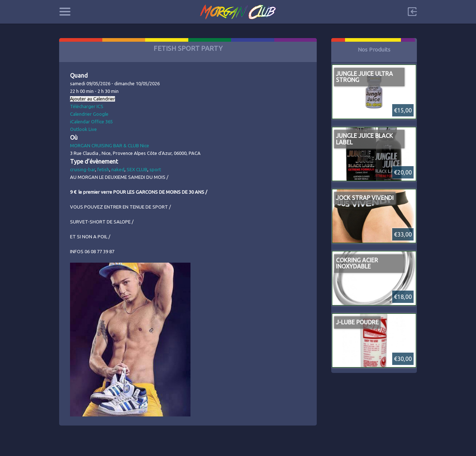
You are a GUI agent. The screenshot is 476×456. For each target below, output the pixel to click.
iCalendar (80, 122)
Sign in (412, 12)
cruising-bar (83, 169)
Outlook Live (83, 129)
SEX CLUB (137, 169)
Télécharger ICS (87, 106)
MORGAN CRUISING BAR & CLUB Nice (110, 145)
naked (118, 169)
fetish (103, 169)
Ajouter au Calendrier (93, 99)
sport (155, 169)
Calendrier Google (89, 114)
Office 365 (102, 122)
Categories (65, 12)
